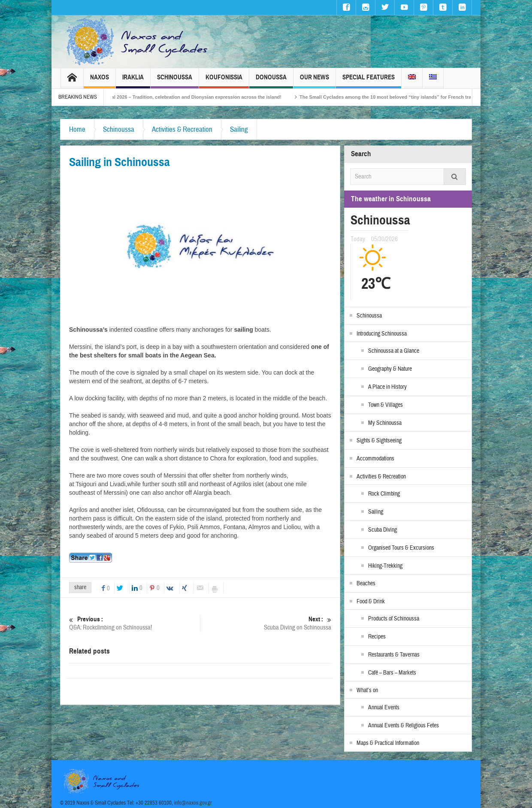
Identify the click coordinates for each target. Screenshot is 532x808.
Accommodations (375, 459)
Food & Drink (371, 602)
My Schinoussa (385, 423)
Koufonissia (224, 81)
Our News (314, 81)
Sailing (239, 129)
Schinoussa (175, 81)
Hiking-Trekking (385, 566)
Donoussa (271, 81)
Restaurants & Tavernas (394, 655)
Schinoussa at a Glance (394, 351)
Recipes (377, 637)
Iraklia (133, 81)
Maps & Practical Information (388, 743)
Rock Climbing (384, 494)
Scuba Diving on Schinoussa (266, 623)
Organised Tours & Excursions (401, 548)
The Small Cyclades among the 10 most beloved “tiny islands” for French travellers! (410, 97)
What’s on (367, 690)
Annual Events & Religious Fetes (404, 726)
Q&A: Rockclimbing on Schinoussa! (135, 623)
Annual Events (384, 708)
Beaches (366, 584)
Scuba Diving (382, 530)
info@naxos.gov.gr (193, 803)
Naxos (100, 81)
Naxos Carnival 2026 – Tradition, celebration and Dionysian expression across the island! (197, 97)
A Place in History (387, 387)
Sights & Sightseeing (379, 441)
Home (77, 129)
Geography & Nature (390, 369)
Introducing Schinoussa (382, 334)
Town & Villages (385, 405)
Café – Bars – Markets (392, 673)
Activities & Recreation (182, 129)
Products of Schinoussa (394, 619)
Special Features (369, 81)
